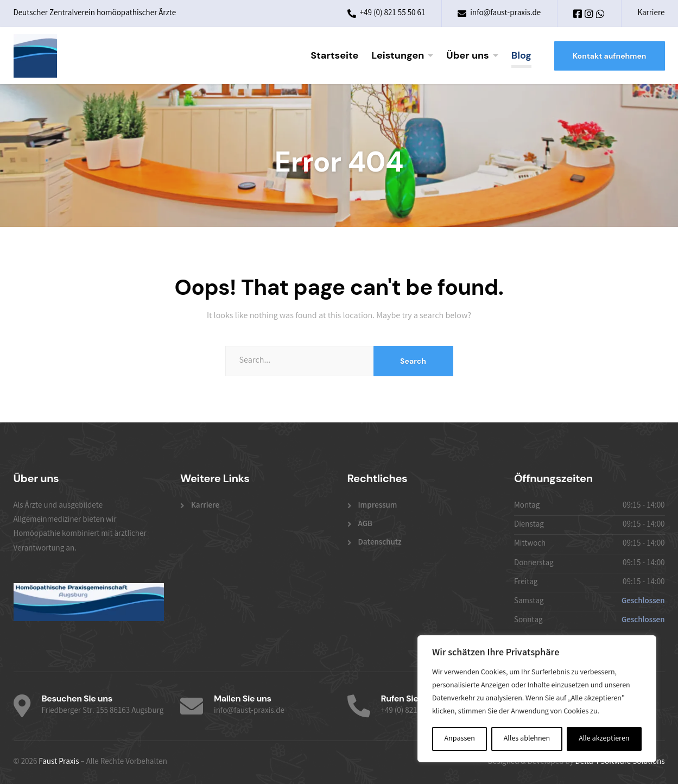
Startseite (334, 55)
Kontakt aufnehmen (609, 56)
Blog (521, 55)
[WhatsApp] (600, 16)
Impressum (378, 506)
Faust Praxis (59, 762)
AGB (365, 524)
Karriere (651, 14)
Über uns (467, 55)
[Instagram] (590, 16)
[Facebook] (578, 16)
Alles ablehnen (527, 739)
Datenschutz (380, 543)
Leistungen (398, 55)
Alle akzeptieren (604, 739)
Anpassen (460, 739)
